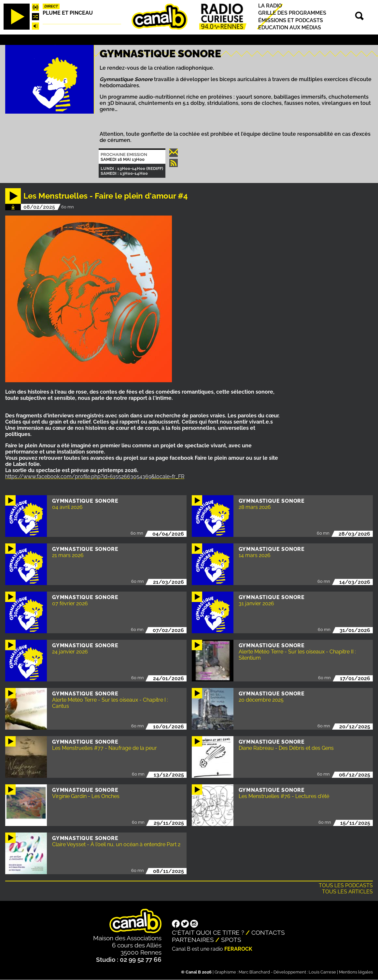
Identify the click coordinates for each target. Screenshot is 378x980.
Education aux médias (290, 28)
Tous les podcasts (346, 885)
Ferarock (238, 949)
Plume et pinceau (68, 13)
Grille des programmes (292, 13)
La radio (270, 6)
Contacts (268, 932)
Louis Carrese (322, 972)
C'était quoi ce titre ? (208, 932)
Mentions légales (356, 972)
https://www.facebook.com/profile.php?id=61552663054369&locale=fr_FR (95, 476)
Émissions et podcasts (291, 20)
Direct (51, 6)
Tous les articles (347, 892)
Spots (231, 940)
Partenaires (193, 940)
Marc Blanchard (254, 972)
